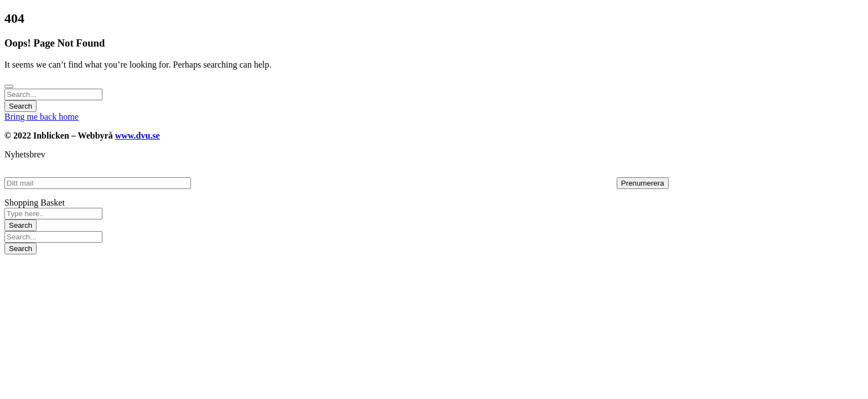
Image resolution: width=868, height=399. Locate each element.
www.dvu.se (138, 135)
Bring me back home (42, 117)
